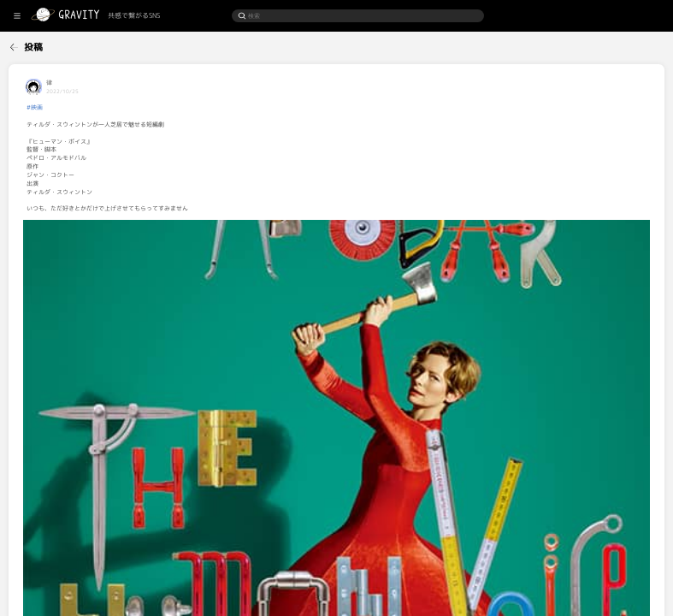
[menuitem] (42, 45)
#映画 (119, 107)
